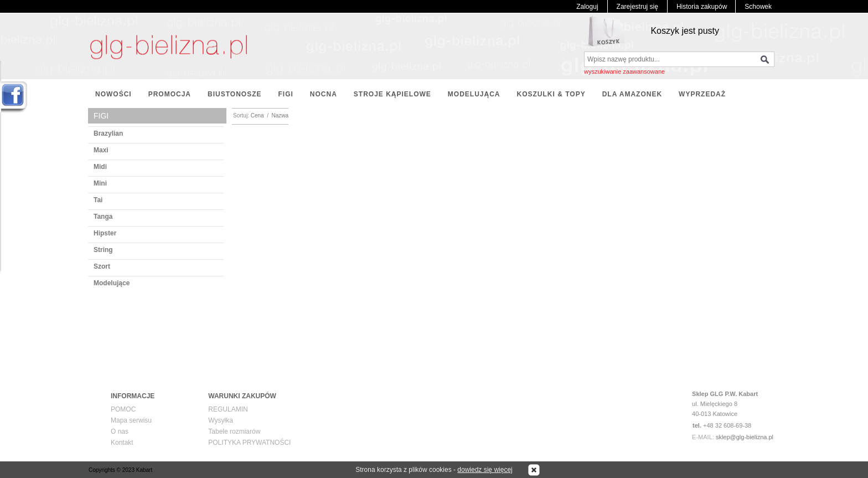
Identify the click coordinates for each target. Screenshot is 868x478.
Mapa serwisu (131, 420)
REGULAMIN (228, 409)
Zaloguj (587, 7)
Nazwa (280, 115)
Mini (100, 183)
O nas (120, 431)
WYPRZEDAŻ (702, 94)
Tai (98, 200)
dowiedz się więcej (485, 470)
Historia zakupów (702, 7)
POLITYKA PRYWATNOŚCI (249, 443)
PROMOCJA (170, 94)
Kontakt (122, 443)
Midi (100, 167)
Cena (257, 115)
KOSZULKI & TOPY (551, 94)
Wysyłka (221, 420)
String (103, 250)
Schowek (758, 7)
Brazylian (108, 133)
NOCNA (324, 94)
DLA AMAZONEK (632, 94)
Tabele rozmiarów (234, 431)
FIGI (285, 94)
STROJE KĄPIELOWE (392, 94)
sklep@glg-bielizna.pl (745, 437)
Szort (102, 266)
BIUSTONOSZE (234, 94)
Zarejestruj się (637, 7)
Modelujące (112, 283)
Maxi (101, 150)
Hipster (105, 233)
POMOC (123, 409)
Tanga (103, 217)
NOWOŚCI (113, 94)
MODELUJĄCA (474, 94)
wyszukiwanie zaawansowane (624, 71)
